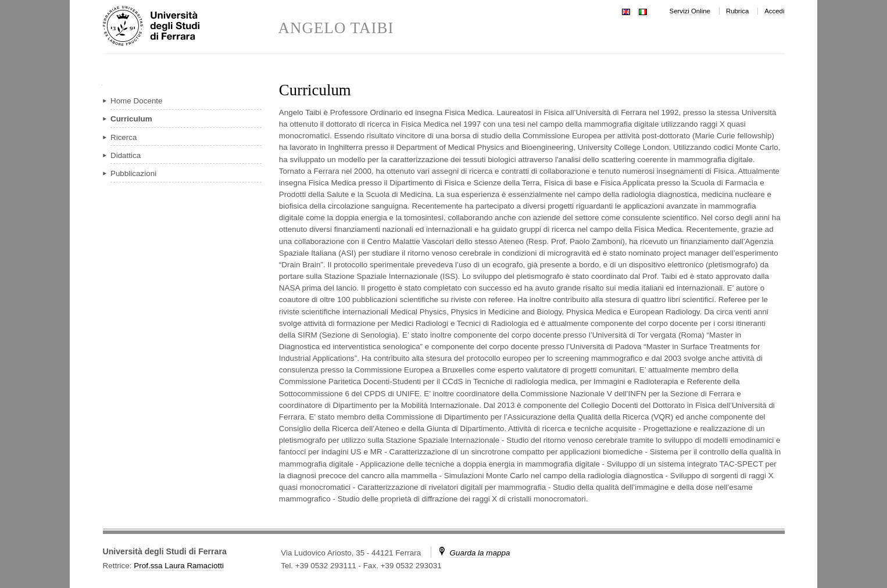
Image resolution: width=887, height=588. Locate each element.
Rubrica (737, 11)
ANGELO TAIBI (336, 28)
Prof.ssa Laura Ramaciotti (179, 566)
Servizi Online (690, 11)
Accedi (774, 11)
